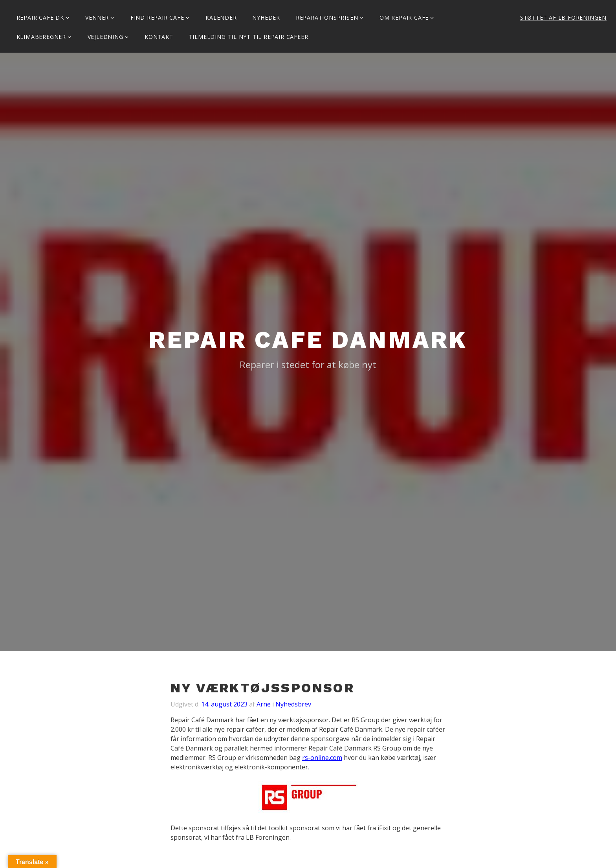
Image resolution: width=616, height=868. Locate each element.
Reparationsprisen (327, 17)
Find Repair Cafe (157, 17)
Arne (264, 704)
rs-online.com (322, 758)
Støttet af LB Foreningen (563, 17)
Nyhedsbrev (293, 704)
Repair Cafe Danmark (308, 340)
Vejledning (105, 37)
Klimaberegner (41, 37)
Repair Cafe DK (40, 17)
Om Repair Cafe (404, 17)
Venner (97, 17)
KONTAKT (159, 37)
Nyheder (266, 17)
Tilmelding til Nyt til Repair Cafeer (249, 37)
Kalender (221, 17)
